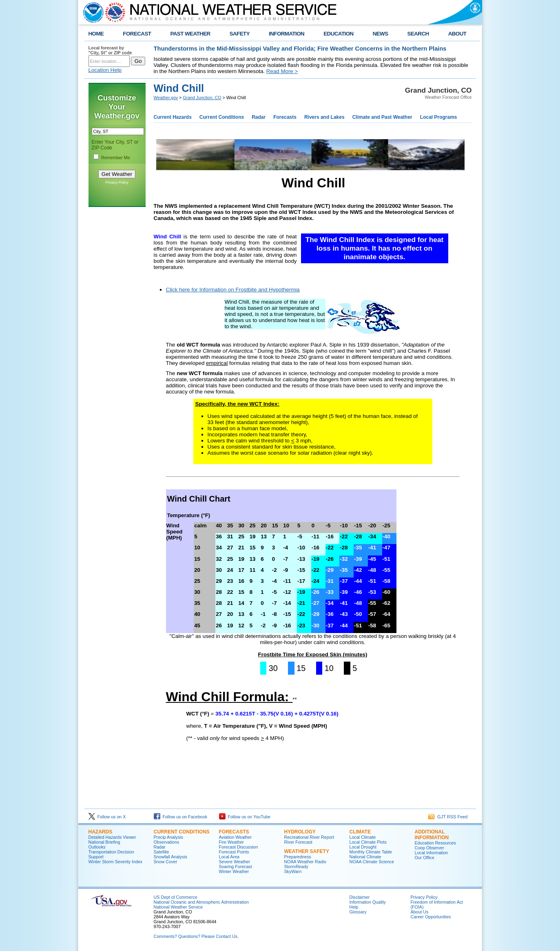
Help (354, 907)
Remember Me (115, 158)
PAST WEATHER (190, 34)
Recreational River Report (309, 837)
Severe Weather (235, 862)
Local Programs (439, 117)
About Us (420, 912)
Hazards (101, 832)
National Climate (365, 857)
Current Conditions (222, 117)
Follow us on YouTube (245, 817)
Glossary (358, 912)
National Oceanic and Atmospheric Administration (201, 902)
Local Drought (363, 847)
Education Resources (435, 843)
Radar (259, 117)
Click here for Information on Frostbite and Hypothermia (233, 290)
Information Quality (368, 902)
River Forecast (298, 842)
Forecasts (285, 117)
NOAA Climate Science (372, 862)
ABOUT (457, 34)
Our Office (425, 858)
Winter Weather (234, 871)
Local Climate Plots (368, 842)
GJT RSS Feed (448, 817)
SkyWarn (293, 871)
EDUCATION (338, 34)
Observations (167, 842)
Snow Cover (166, 862)
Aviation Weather (236, 837)
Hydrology (300, 832)
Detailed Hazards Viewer (112, 837)
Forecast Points (234, 852)
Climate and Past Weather (382, 117)
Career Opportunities (431, 917)
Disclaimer (360, 897)
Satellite (162, 852)
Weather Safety (307, 851)
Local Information (432, 853)
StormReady (296, 867)
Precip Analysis (168, 837)
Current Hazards (173, 117)
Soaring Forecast (236, 867)
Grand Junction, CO (202, 98)
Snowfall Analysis (170, 857)
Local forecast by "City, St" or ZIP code (110, 50)
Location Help (105, 70)
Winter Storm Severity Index (116, 862)
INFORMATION (287, 34)
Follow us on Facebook (181, 817)
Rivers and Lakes (324, 117)
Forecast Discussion (239, 847)
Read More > (282, 71)
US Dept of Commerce (176, 897)
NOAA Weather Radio (305, 862)
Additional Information (432, 835)
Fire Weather (231, 842)
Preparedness (298, 857)
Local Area (229, 857)
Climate (360, 832)
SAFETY (240, 34)
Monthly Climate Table (371, 852)
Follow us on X (107, 817)
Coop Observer (429, 848)
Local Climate (363, 837)
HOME (96, 34)
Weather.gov (166, 98)
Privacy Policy (117, 182)
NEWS (381, 34)
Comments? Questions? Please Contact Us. (196, 936)
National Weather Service (178, 907)
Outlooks (97, 847)
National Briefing (104, 842)
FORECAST (137, 34)
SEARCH (418, 34)
